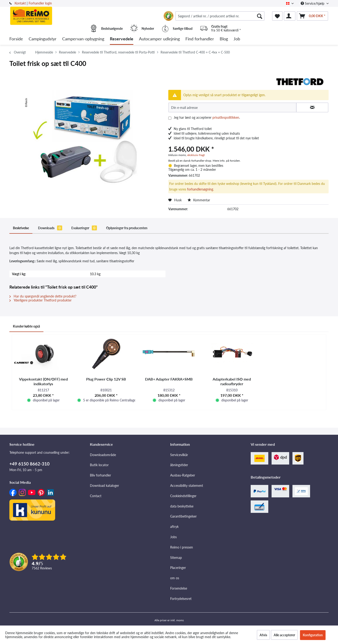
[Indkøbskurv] (312, 16)
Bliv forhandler (100, 475)
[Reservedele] (122, 39)
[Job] (237, 39)
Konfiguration (313, 635)
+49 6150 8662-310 (29, 464)
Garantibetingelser (183, 516)
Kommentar (199, 200)
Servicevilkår (179, 455)
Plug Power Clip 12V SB (106, 379)
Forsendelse (179, 588)
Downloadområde (103, 455)
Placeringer (178, 568)
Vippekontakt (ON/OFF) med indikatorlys (43, 381)
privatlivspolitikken (226, 117)
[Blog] (224, 39)
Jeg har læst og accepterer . (207, 117)
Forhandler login (40, 3)
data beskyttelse (182, 506)
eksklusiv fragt (196, 155)
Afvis (263, 635)
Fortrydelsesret (181, 599)
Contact (96, 496)
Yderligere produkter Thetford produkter (40, 300)
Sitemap (176, 558)
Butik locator (99, 465)
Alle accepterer (284, 635)
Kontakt (20, 3)
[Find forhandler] (200, 39)
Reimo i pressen (182, 547)
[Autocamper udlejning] (159, 39)
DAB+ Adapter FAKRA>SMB (169, 379)
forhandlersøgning (200, 189)
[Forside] (16, 39)
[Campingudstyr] (43, 39)
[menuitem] (220, 16)
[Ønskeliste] (277, 16)
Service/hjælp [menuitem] (313, 3)
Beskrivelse (21, 228)
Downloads (50, 228)
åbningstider (179, 465)
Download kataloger (104, 486)
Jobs (173, 537)
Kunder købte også (26, 326)
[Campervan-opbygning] (83, 39)
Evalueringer (84, 228)
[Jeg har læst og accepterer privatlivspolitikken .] (170, 118)
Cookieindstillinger (183, 496)
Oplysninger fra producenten (127, 228)
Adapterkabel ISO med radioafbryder (232, 381)
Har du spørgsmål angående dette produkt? (43, 296)
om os (175, 578)
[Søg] (260, 16)
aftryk (174, 527)
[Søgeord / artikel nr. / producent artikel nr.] (220, 16)
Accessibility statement (187, 486)
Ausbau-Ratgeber (183, 475)
